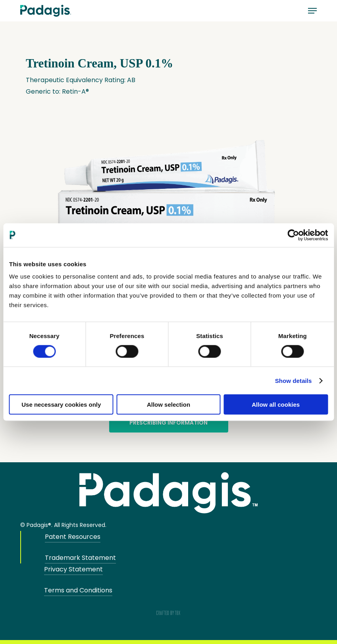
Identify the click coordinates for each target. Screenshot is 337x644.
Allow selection (168, 405)
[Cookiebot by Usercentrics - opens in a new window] (293, 235)
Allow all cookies (276, 405)
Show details (294, 380)
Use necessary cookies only (61, 405)
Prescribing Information (168, 423)
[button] (312, 11)
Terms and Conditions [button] (78, 590)
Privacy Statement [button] (73, 569)
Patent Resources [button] (73, 537)
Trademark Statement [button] (80, 558)
